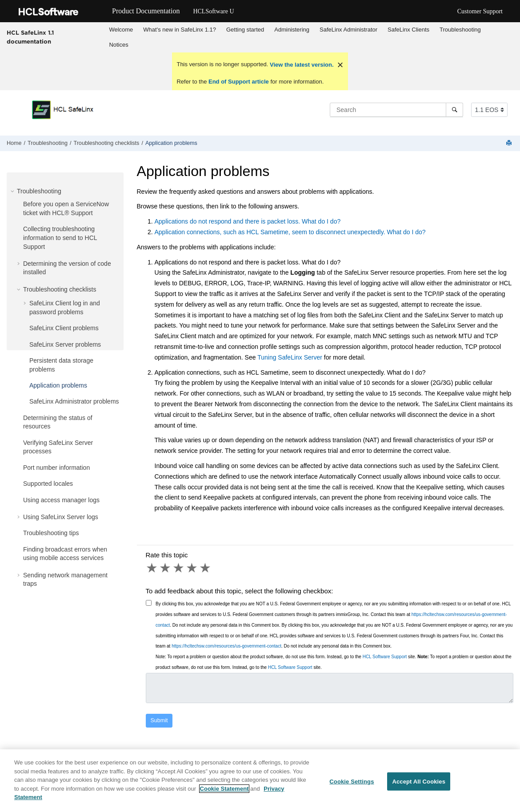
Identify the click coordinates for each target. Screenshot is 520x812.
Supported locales (48, 484)
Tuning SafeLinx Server (290, 357)
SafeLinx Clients (408, 30)
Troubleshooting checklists (106, 143)
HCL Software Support (385, 657)
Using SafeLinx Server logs (61, 517)
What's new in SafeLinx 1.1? (180, 30)
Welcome (121, 30)
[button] (13, 191)
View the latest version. (301, 65)
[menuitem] (121, 30)
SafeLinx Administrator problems (74, 401)
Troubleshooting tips (51, 533)
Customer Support (480, 11)
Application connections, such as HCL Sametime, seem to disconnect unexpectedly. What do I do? (290, 232)
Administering (292, 30)
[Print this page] (510, 143)
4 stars (192, 568)
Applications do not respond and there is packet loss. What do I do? (248, 221)
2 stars (166, 568)
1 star (152, 568)
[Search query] (396, 110)
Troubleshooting (460, 30)
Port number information (56, 468)
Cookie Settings (352, 785)
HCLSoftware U (213, 11)
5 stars (206, 568)
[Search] (454, 110)
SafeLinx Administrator (348, 30)
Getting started (245, 30)
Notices (118, 45)
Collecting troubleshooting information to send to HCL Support (60, 238)
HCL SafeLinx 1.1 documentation (30, 37)
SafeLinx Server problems (65, 344)
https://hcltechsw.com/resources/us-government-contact (226, 646)
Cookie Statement (224, 792)
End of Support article (238, 82)
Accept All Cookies (419, 785)
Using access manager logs (61, 500)
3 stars (179, 568)
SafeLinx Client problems (64, 328)
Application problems (171, 143)
